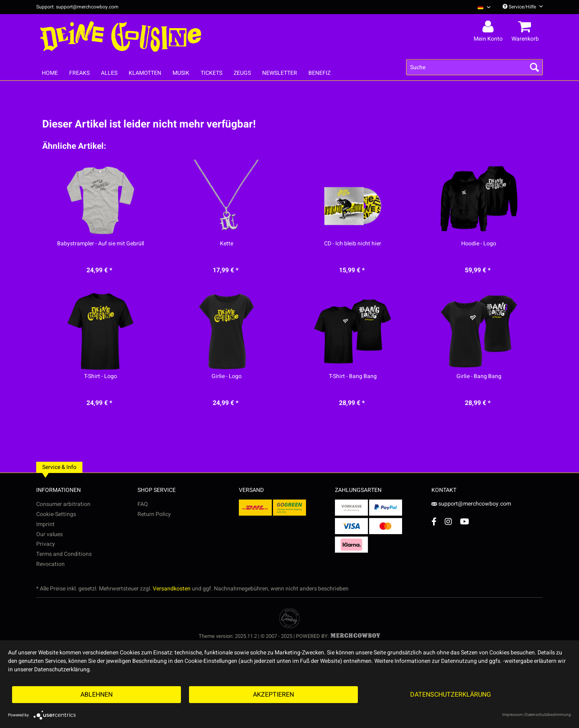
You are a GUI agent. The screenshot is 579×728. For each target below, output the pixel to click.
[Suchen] (534, 67)
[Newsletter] (280, 73)
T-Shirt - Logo (101, 376)
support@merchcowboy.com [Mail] (471, 504)
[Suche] (474, 67)
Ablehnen (96, 695)
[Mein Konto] (489, 27)
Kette (227, 244)
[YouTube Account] (465, 521)
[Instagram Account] (448, 521)
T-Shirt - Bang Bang (353, 376)
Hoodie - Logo (479, 244)
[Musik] (181, 73)
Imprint (45, 524)
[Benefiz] (319, 73)
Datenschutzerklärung (451, 695)
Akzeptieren (273, 695)
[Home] (50, 73)
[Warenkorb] (526, 27)
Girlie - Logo (227, 376)
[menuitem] (481, 7)
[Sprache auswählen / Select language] (484, 7)
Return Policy (154, 514)
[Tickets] (211, 73)
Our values (49, 534)
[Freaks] (79, 73)
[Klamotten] (145, 73)
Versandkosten (172, 589)
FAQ (143, 504)
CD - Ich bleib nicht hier (353, 244)
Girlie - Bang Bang (479, 376)
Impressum (512, 715)
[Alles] (109, 73)
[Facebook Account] (434, 521)
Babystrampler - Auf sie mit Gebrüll (101, 244)
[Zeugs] (242, 73)
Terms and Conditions (64, 554)
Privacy (46, 544)
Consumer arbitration (63, 504)
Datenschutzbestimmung (548, 715)
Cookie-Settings (56, 514)
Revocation (50, 564)
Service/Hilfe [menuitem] (523, 7)
